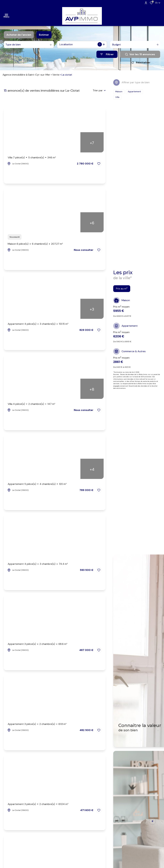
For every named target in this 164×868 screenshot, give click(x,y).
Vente (56, 76)
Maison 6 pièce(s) (35, 245)
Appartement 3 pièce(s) (37, 645)
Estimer (44, 35)
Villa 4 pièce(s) (31, 405)
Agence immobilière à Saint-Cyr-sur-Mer (26, 76)
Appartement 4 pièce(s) (38, 325)
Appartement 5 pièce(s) (37, 485)
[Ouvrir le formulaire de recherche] (107, 54)
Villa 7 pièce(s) (32, 159)
